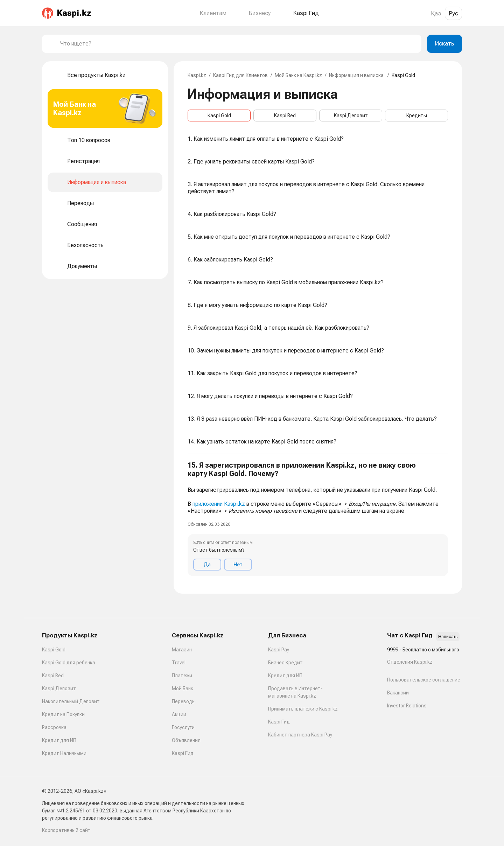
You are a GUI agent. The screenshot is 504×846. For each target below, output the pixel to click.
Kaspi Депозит (351, 116)
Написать (448, 637)
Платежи (182, 676)
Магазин (182, 650)
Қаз (436, 13)
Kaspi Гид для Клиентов (240, 75)
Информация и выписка (357, 75)
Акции (179, 714)
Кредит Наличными (64, 753)
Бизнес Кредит (285, 663)
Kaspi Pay (279, 650)
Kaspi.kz (197, 75)
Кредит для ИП (59, 740)
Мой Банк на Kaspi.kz (298, 75)
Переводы (184, 701)
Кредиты (417, 116)
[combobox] (238, 44)
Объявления (186, 740)
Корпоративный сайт (66, 830)
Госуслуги (183, 727)
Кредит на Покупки (63, 714)
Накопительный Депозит (71, 701)
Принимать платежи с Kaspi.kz (303, 709)
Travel (179, 663)
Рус (453, 13)
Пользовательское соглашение (424, 680)
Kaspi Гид (183, 753)
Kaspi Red (285, 116)
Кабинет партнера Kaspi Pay (300, 735)
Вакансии (398, 693)
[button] (318, 519)
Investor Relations (407, 706)
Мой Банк (183, 688)
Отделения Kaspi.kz (410, 662)
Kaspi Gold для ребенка (69, 663)
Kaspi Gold (219, 116)
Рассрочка (54, 727)
